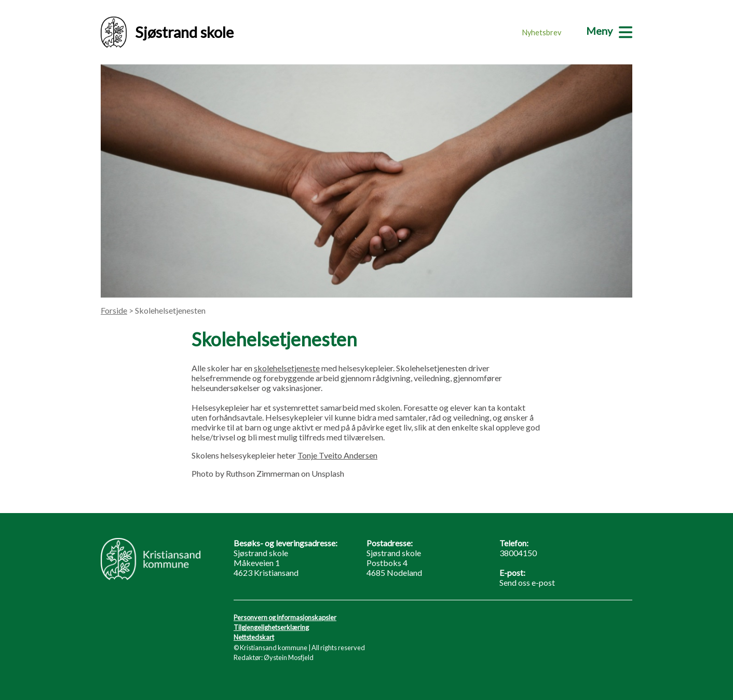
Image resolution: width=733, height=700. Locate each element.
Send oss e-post (527, 582)
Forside (114, 310)
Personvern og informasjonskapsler (285, 617)
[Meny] (609, 31)
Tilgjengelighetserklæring (271, 627)
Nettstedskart (254, 637)
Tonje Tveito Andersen (337, 455)
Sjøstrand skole (167, 32)
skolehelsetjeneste (287, 368)
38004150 (518, 553)
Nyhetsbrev (542, 32)
